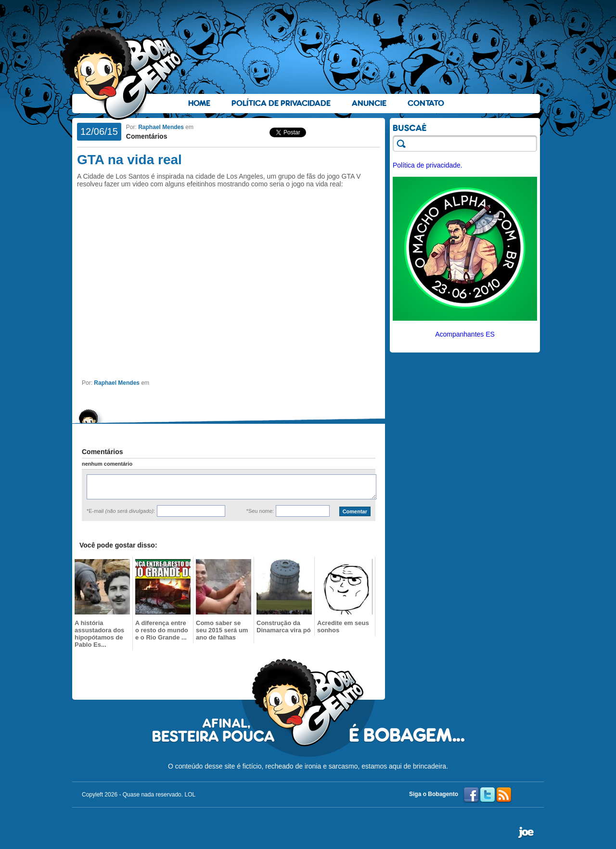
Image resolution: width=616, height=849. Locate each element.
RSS (504, 795)
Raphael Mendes (161, 127)
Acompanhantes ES (465, 334)
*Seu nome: (260, 511)
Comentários (147, 136)
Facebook (471, 795)
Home (199, 103)
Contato (426, 103)
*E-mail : (121, 511)
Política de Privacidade (281, 103)
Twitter (488, 795)
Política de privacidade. (428, 165)
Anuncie (369, 103)
